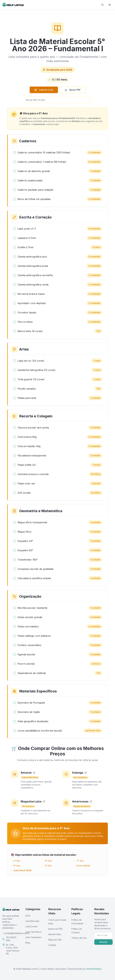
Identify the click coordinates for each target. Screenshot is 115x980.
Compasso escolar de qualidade (35, 569)
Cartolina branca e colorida (33, 474)
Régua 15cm (24, 532)
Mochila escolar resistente (32, 608)
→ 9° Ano (47, 866)
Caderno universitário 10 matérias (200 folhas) (44, 152)
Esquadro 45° (25, 541)
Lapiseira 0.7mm (27, 238)
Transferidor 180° (28, 560)
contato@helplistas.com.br (17, 933)
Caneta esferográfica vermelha (35, 275)
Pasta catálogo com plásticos (34, 636)
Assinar (103, 942)
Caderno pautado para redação (35, 190)
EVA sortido (24, 493)
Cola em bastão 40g (29, 446)
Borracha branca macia (31, 294)
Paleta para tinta (27, 398)
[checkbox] (15, 152)
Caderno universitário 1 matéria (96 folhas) (42, 162)
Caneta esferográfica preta (33, 266)
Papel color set (26, 483)
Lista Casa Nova (33, 932)
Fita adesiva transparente (32, 456)
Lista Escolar (32, 926)
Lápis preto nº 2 (27, 229)
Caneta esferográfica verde (33, 285)
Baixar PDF (73, 90)
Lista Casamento (33, 937)
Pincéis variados (27, 389)
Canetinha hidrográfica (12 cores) (36, 370)
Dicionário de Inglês (29, 712)
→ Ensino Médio (82, 866)
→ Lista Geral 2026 (21, 870)
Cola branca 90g (27, 437)
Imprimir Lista (44, 90)
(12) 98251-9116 (11, 939)
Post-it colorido (26, 664)
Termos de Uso (79, 938)
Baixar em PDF (56, 929)
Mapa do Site (55, 940)
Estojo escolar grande (30, 617)
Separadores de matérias (32, 673)
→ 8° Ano (16, 866)
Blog (28, 943)
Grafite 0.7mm (26, 247)
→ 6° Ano (47, 861)
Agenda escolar (26, 654)
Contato (52, 945)
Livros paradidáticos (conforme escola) (40, 731)
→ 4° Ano (16, 861)
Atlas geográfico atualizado (33, 721)
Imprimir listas (55, 934)
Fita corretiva (25, 322)
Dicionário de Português (31, 703)
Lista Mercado (32, 921)
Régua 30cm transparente (32, 522)
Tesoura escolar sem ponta (33, 428)
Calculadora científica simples (34, 578)
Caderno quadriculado (30, 180)
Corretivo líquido (27, 312)
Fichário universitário (29, 645)
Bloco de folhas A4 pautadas (34, 199)
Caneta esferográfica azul (32, 257)
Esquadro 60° (25, 550)
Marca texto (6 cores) (30, 331)
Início (28, 916)
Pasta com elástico (28, 626)
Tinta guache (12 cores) (31, 379)
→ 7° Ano (79, 861)
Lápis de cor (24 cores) (31, 361)
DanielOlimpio (94, 969)
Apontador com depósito (32, 303)
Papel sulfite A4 (27, 465)
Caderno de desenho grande (34, 171)
